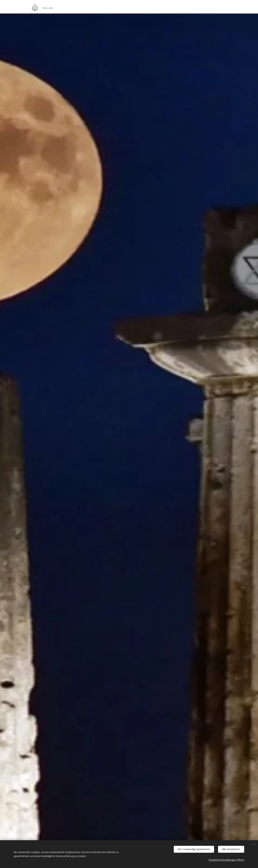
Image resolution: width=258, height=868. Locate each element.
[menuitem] (197, 7)
